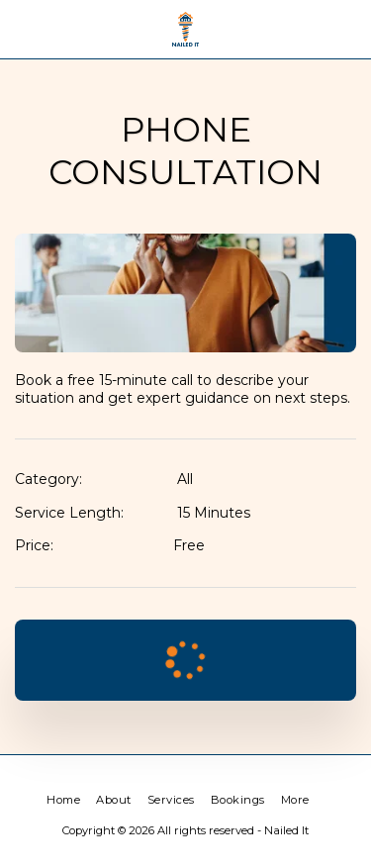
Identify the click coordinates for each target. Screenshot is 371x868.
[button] (22, 29)
